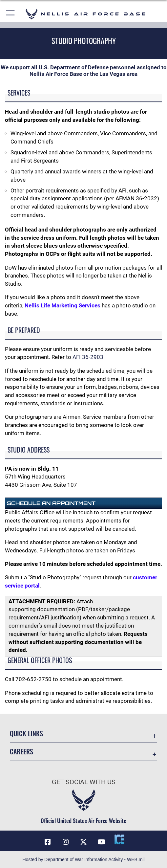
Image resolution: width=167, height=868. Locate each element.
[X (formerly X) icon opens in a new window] (84, 842)
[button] (11, 14)
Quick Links (26, 733)
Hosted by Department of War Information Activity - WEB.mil (83, 859)
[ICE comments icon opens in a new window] (119, 839)
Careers (21, 751)
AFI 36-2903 (88, 357)
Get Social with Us (84, 782)
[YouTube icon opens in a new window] (101, 842)
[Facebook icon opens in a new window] (48, 842)
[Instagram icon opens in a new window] (66, 842)
